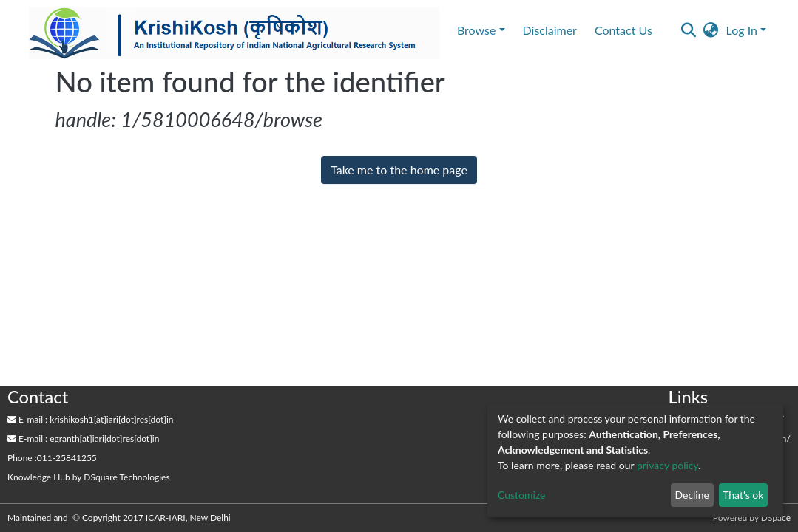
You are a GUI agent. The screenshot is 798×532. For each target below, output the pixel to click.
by (89, 477)
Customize (522, 495)
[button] (711, 30)
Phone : (22, 458)
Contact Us (623, 30)
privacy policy (667, 465)
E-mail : (27, 419)
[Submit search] (689, 30)
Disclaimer (550, 30)
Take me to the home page (399, 170)
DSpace (776, 518)
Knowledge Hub (39, 477)
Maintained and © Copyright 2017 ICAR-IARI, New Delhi (120, 518)
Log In (742, 30)
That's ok (743, 495)
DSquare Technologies (126, 477)
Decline (692, 495)
